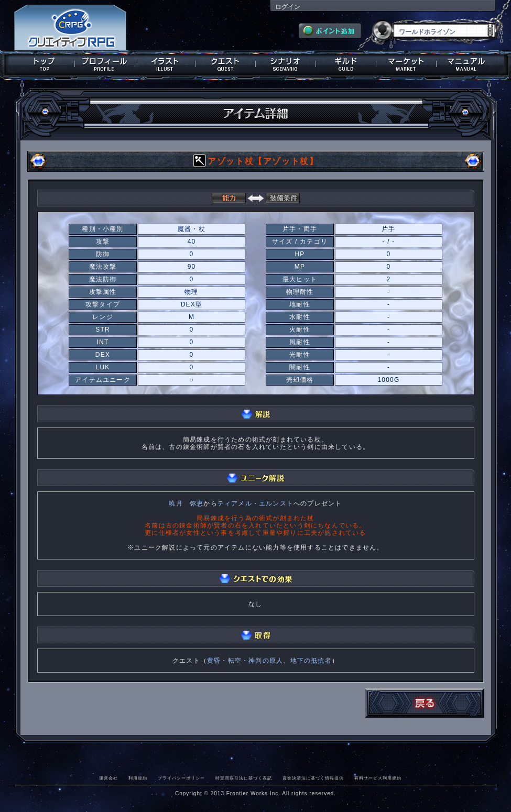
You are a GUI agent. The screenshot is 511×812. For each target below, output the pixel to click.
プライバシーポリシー (181, 778)
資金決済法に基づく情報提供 (313, 778)
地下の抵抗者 (311, 661)
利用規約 (138, 778)
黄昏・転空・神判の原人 (245, 661)
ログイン (288, 7)
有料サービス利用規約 (378, 778)
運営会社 (108, 778)
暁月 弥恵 (186, 503)
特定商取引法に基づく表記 (244, 778)
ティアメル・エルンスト (255, 503)
